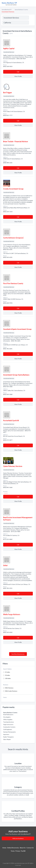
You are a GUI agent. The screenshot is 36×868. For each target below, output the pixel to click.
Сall (18, 72)
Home (4, 848)
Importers (6, 734)
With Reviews (9, 688)
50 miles (8, 675)
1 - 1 (6, 493)
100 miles (8, 678)
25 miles (8, 672)
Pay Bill (23, 851)
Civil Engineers (8, 729)
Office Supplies (8, 719)
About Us (23, 848)
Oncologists (7, 717)
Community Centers (9, 727)
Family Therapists (8, 737)
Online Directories (13, 848)
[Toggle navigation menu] (33, 3)
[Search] (32, 23)
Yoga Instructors (8, 724)
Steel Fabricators (8, 715)
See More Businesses (18, 654)
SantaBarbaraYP (7, 10)
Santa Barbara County (21, 10)
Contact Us (30, 848)
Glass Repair (7, 739)
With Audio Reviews (11, 691)
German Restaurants (9, 732)
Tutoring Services (8, 722)
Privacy (18, 851)
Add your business (18, 838)
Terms (13, 851)
